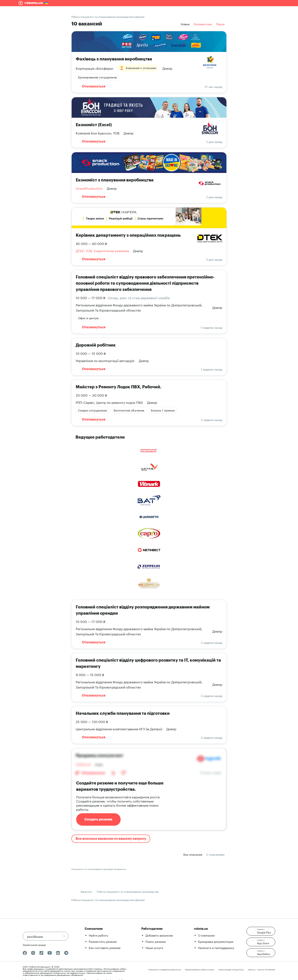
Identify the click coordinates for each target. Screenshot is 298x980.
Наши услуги (154, 948)
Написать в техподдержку (216, 948)
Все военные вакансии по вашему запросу (111, 839)
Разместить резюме (103, 941)
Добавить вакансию (159, 935)
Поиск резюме (156, 941)
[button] (261, 931)
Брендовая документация (216, 941)
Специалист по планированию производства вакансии (99, 869)
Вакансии (86, 891)
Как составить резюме (105, 948)
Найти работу (98, 935)
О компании (206, 935)
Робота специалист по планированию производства (128, 891)
